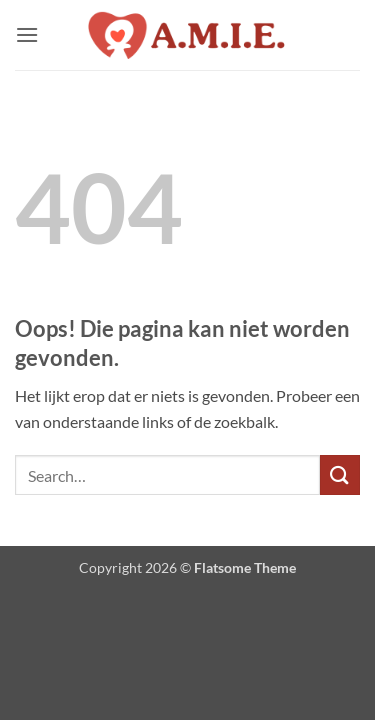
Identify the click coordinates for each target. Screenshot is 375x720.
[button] (27, 34)
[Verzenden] (340, 474)
